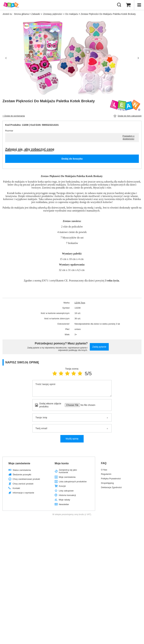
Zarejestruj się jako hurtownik (68, 471)
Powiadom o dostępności (129, 137)
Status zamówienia (22, 470)
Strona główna (21, 14)
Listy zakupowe (66, 491)
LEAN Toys (80, 303)
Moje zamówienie (19, 463)
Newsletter (64, 504)
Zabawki (36, 14)
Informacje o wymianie (23, 493)
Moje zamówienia (67, 477)
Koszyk (62, 486)
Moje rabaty (65, 500)
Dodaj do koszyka (72, 159)
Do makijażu (72, 14)
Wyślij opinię (72, 439)
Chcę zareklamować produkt (26, 479)
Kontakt (16, 488)
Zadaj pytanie (99, 347)
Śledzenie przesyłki (22, 475)
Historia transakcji (67, 495)
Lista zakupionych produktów (73, 482)
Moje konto (62, 463)
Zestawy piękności (53, 14)
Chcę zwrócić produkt (23, 484)
